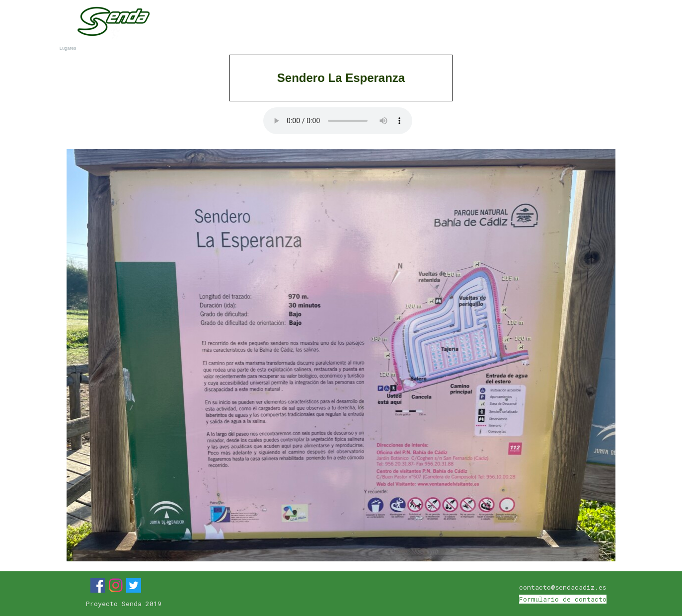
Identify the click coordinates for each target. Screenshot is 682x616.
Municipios (438, 24)
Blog (586, 24)
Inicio (288, 24)
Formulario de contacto (563, 599)
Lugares (512, 24)
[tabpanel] (341, 78)
